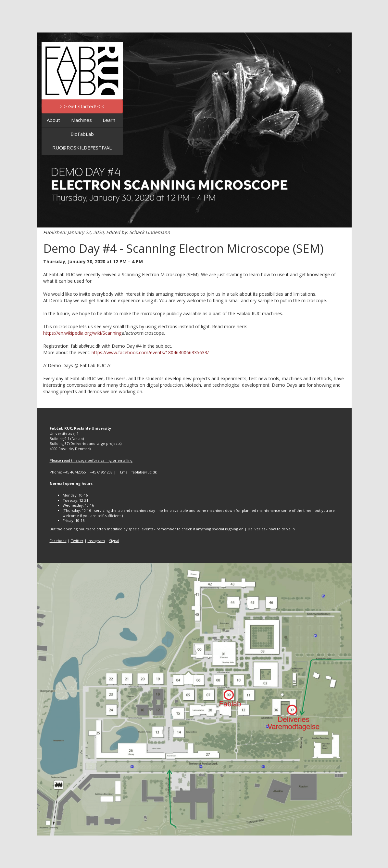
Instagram (96, 541)
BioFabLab (82, 134)
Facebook (58, 541)
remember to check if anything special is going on (200, 529)
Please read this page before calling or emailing (91, 460)
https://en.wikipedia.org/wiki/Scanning (82, 333)
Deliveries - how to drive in (271, 529)
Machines (81, 120)
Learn (109, 120)
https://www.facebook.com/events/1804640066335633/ (150, 352)
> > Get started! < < (82, 106)
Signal (114, 541)
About (53, 120)
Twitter (77, 541)
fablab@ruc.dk (144, 472)
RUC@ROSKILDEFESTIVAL (82, 148)
